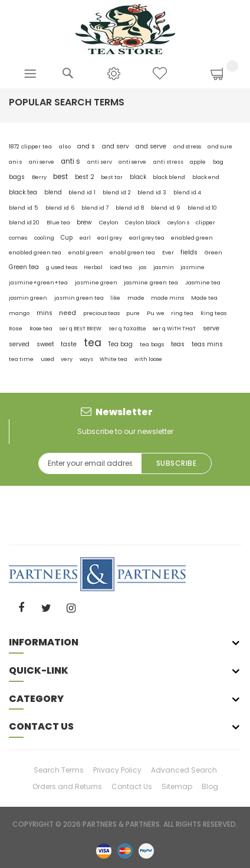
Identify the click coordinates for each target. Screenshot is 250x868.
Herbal (93, 267)
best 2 (85, 177)
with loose (148, 359)
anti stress (168, 162)
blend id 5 (24, 208)
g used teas (62, 267)
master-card (125, 850)
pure (133, 313)
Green (213, 252)
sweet (45, 344)
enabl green (86, 252)
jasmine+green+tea (38, 282)
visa (104, 850)
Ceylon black (143, 223)
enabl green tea (132, 252)
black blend (169, 177)
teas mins (207, 344)
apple (198, 162)
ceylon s (178, 222)
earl (85, 238)
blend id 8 (130, 208)
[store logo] (125, 29)
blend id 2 (117, 192)
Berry (39, 177)
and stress (187, 146)
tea (93, 343)
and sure (220, 147)
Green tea (24, 267)
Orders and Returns (67, 786)
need (68, 313)
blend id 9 (166, 208)
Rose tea (41, 328)
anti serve (132, 162)
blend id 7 (95, 208)
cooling (44, 238)
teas (178, 344)
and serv (116, 146)
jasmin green (28, 298)
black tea (23, 192)
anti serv (100, 162)
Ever (168, 252)
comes (18, 238)
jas (142, 267)
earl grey (110, 238)
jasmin (164, 267)
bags (17, 177)
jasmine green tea (151, 282)
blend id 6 (60, 208)
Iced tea (121, 267)
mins (45, 313)
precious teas (101, 313)
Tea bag (120, 344)
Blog (210, 786)
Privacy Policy (117, 770)
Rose (16, 328)
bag (218, 162)
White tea (114, 359)
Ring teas (213, 313)
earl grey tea (147, 238)
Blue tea (58, 222)
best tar (112, 177)
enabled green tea (35, 252)
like (115, 298)
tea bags (152, 344)
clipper (205, 222)
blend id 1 (82, 192)
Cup (67, 238)
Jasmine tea (203, 283)
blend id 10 (202, 208)
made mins (167, 298)
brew (84, 222)
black (138, 177)
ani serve (42, 162)
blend (53, 192)
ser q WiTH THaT (174, 328)
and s (86, 146)
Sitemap (177, 786)
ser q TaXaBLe (127, 328)
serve (211, 328)
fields (189, 252)
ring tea (182, 313)
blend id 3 (152, 192)
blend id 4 (187, 193)
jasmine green (96, 282)
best (60, 177)
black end (206, 177)
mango (19, 313)
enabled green (192, 238)
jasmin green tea (79, 298)
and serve (151, 146)
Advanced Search (184, 770)
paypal (146, 850)
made (136, 298)
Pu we (156, 313)
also (65, 146)
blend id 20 (24, 222)
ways (86, 359)
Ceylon (109, 222)
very (67, 359)
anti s (70, 161)
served (19, 344)
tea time (21, 359)
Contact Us (132, 786)
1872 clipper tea (30, 146)
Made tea (204, 298)
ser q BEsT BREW (80, 328)
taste (69, 344)
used (47, 359)
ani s (15, 162)
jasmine (193, 267)
